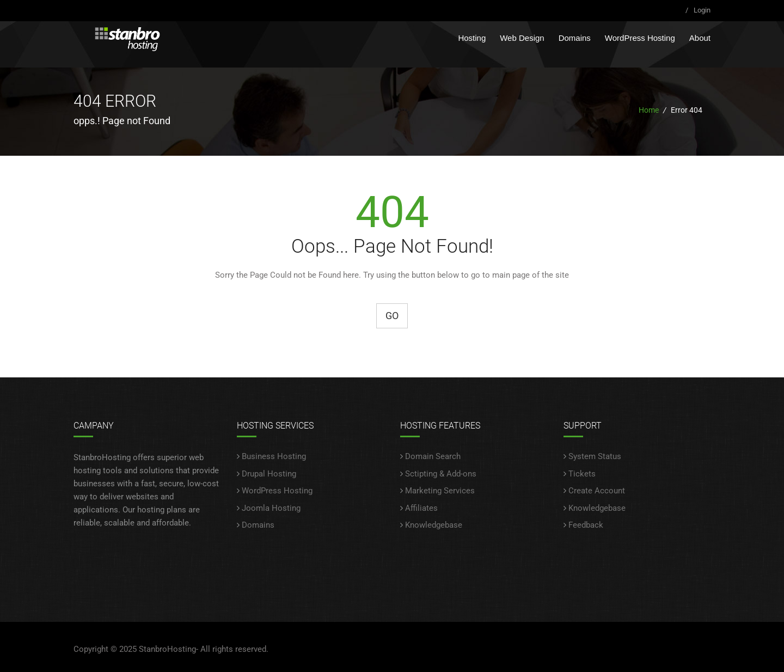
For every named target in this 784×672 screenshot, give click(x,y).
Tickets (582, 474)
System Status (595, 456)
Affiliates (421, 508)
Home (649, 110)
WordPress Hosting (640, 38)
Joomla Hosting (271, 508)
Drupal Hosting (269, 474)
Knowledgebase (434, 525)
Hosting (472, 38)
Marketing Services (440, 491)
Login (702, 10)
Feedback (586, 525)
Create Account (597, 491)
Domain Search (433, 456)
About (700, 38)
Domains (575, 38)
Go (392, 316)
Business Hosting (274, 456)
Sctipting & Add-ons (441, 474)
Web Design (522, 38)
